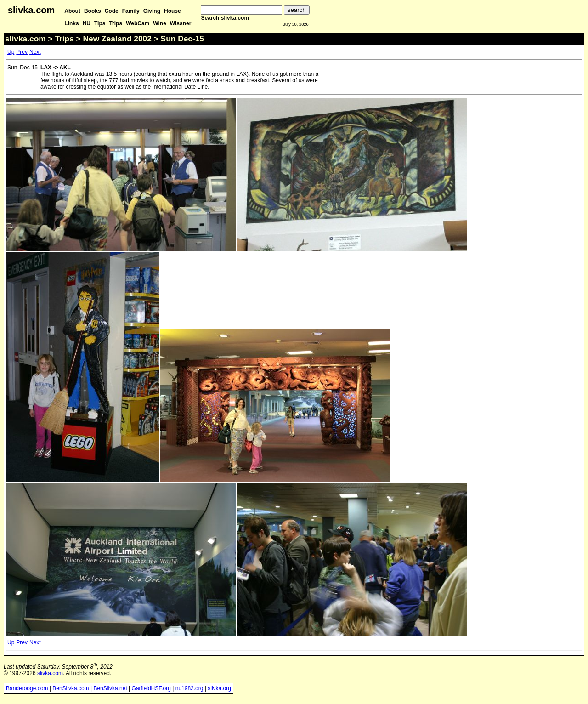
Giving (152, 11)
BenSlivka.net (110, 688)
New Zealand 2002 (117, 39)
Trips (116, 23)
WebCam (138, 23)
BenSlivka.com (71, 688)
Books (93, 11)
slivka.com (31, 10)
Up (11, 52)
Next (35, 52)
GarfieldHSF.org (151, 688)
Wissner (181, 23)
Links (71, 23)
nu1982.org (189, 688)
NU (87, 23)
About (72, 11)
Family (131, 11)
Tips (100, 23)
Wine (160, 23)
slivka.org (219, 688)
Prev (22, 52)
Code (112, 11)
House (172, 11)
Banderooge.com (27, 688)
